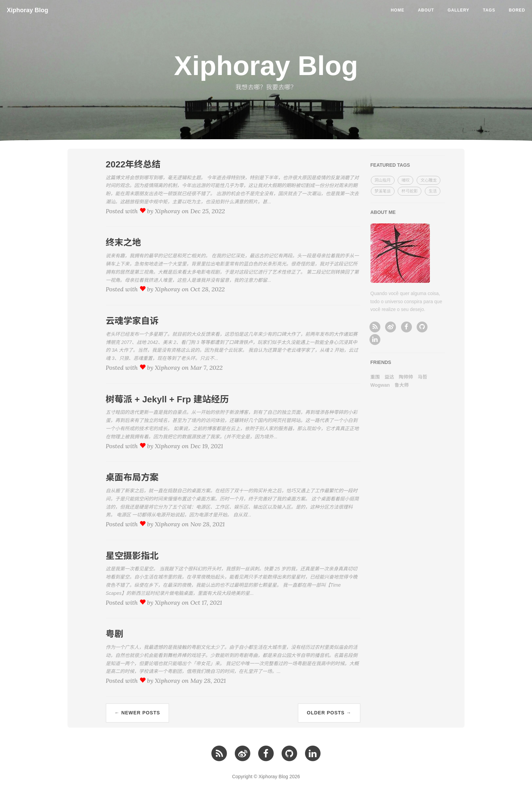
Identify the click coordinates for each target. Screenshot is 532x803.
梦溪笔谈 (383, 191)
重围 (375, 377)
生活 (433, 191)
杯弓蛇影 (410, 191)
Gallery (458, 10)
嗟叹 (405, 180)
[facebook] (406, 327)
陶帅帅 (406, 377)
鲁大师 (402, 385)
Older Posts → (329, 713)
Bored (517, 10)
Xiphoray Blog (27, 10)
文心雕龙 (429, 180)
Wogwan (380, 385)
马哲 (422, 377)
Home (398, 10)
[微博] (391, 327)
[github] (422, 327)
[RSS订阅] (375, 327)
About (426, 10)
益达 (389, 377)
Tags (489, 10)
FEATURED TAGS (390, 165)
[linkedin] (375, 339)
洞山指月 (383, 180)
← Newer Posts (137, 713)
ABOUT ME (383, 212)
